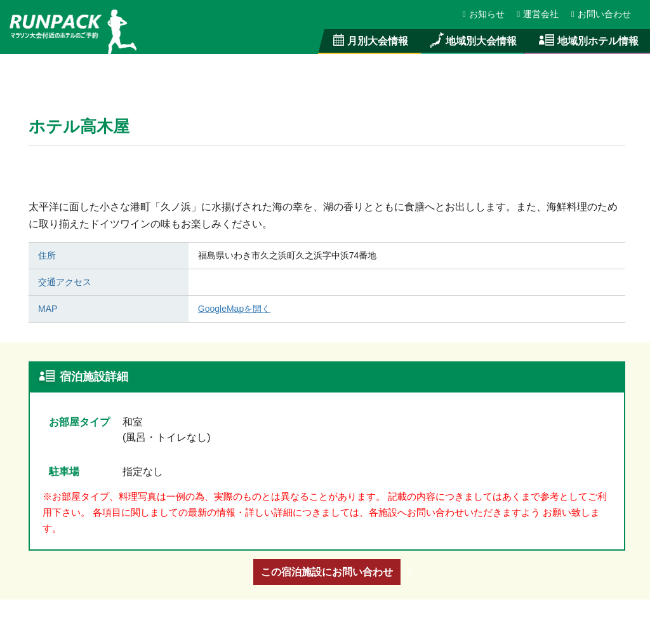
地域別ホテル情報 (587, 41)
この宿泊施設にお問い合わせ (327, 572)
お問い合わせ (601, 14)
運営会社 (538, 14)
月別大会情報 (370, 41)
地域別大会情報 (472, 41)
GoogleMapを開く (235, 309)
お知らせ (484, 14)
